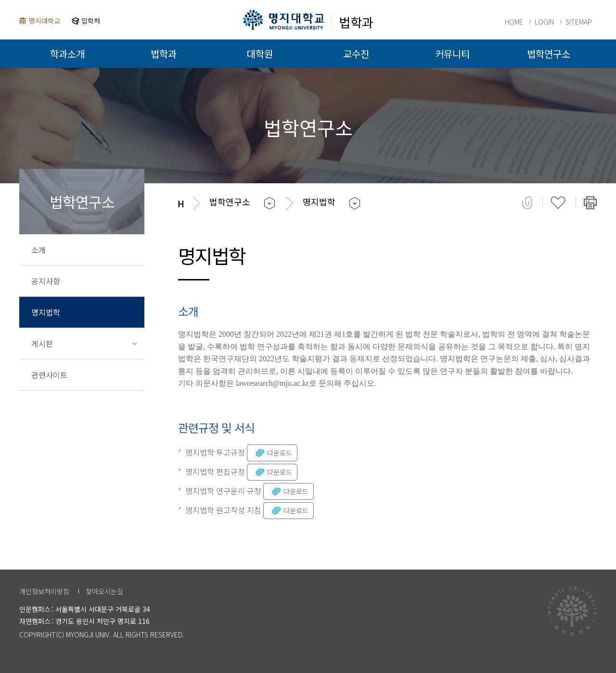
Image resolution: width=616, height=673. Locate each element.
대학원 (260, 54)
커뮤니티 (452, 54)
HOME (514, 22)
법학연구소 (549, 54)
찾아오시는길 (104, 591)
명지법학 (46, 312)
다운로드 (273, 452)
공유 (527, 203)
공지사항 (46, 281)
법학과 (164, 54)
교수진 (356, 54)
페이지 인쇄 (590, 203)
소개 (38, 250)
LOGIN (544, 22)
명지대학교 (45, 21)
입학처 (91, 21)
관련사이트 (49, 375)
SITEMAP (579, 22)
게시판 (42, 343)
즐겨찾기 (558, 203)
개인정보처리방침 (44, 591)
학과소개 (67, 54)
